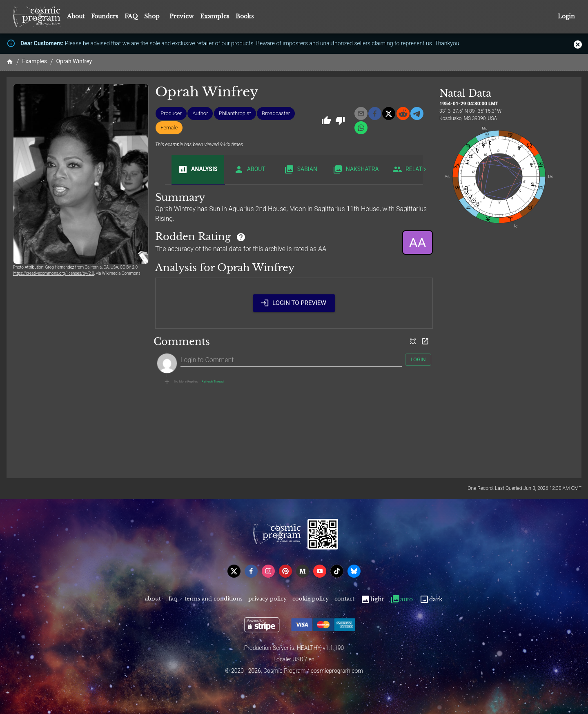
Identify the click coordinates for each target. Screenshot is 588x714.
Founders (105, 16)
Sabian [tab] (301, 169)
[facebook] (375, 113)
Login (566, 17)
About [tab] (250, 169)
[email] (361, 113)
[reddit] (403, 113)
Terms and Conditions (214, 599)
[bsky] (354, 571)
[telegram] (417, 113)
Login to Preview (294, 303)
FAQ (131, 16)
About (76, 16)
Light (372, 599)
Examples (215, 16)
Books (245, 16)
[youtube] (320, 571)
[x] (389, 113)
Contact (344, 599)
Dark (431, 599)
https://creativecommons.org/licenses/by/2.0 (54, 273)
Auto (402, 599)
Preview (182, 16)
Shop (152, 16)
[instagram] (268, 571)
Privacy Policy (267, 599)
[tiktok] (337, 571)
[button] (171, 113)
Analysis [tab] (198, 169)
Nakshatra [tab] (356, 169)
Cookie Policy (311, 599)
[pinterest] (285, 571)
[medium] (303, 571)
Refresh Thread (213, 382)
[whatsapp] (361, 128)
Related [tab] (411, 169)
